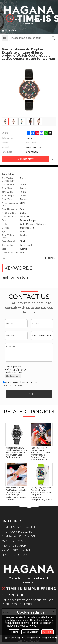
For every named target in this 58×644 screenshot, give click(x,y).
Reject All (14, 632)
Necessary (11, 637)
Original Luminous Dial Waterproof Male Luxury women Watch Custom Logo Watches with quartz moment (17, 494)
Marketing (51, 637)
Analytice (24, 637)
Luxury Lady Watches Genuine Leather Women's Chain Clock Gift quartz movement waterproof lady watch (41, 494)
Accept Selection (31, 632)
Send (29, 394)
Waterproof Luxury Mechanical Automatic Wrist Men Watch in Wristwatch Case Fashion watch (17, 453)
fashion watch (15, 277)
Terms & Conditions (12, 385)
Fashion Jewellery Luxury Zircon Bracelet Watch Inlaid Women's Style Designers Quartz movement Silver (41, 454)
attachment (13, 376)
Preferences (37, 637)
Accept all (47, 632)
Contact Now (26, 159)
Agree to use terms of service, (21, 384)
